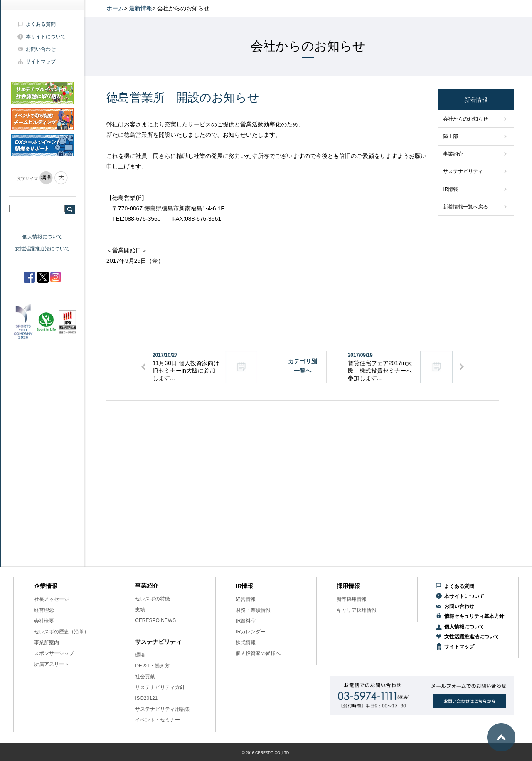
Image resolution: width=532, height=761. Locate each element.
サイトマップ (41, 62)
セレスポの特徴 (153, 599)
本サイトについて (46, 37)
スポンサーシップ (54, 653)
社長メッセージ (52, 599)
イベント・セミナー (158, 720)
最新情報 (140, 8)
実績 (140, 610)
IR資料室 (246, 621)
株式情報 (246, 642)
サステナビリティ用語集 (163, 709)
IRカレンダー (251, 632)
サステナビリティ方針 (160, 687)
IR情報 (451, 189)
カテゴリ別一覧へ (303, 366)
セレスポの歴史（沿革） (62, 632)
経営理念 (44, 610)
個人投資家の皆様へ (258, 653)
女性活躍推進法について (42, 249)
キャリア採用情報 (357, 610)
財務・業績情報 (253, 610)
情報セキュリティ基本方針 (474, 616)
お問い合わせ (41, 49)
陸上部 (451, 136)
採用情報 (348, 586)
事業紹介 (453, 154)
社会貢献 (145, 677)
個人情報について (42, 237)
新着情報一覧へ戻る (465, 207)
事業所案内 (47, 642)
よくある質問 (41, 24)
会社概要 (44, 621)
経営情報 (246, 599)
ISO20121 (146, 698)
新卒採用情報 (352, 599)
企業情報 (46, 586)
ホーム (115, 8)
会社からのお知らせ (465, 119)
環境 (140, 655)
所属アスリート (52, 664)
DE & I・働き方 (152, 666)
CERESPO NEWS (155, 620)
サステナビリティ (463, 171)
